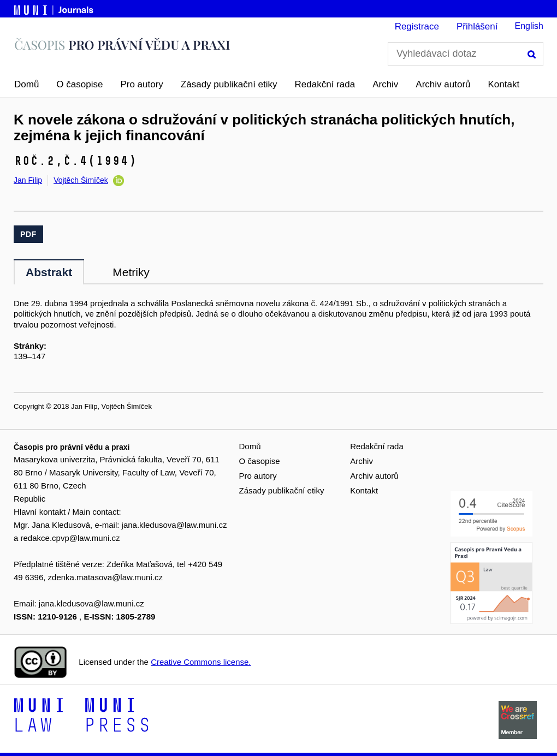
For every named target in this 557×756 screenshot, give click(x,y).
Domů (26, 84)
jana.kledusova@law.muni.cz (174, 525)
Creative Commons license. (201, 662)
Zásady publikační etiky (229, 84)
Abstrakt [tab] (49, 272)
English (529, 26)
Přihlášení (477, 26)
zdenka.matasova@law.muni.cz (105, 577)
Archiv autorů (443, 84)
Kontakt (504, 84)
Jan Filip (28, 180)
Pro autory (141, 84)
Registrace (417, 26)
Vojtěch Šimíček (81, 180)
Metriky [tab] (131, 272)
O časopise (79, 84)
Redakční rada (325, 84)
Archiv (385, 84)
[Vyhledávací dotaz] (466, 54)
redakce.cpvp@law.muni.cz (70, 538)
